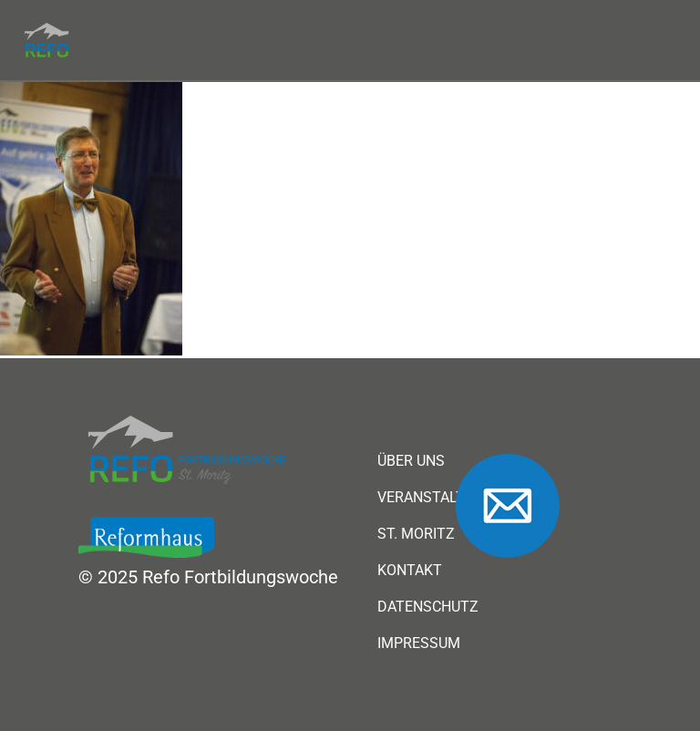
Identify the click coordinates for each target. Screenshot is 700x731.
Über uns (411, 461)
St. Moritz (416, 534)
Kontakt (410, 571)
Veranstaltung (436, 498)
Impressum (419, 643)
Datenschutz (428, 607)
